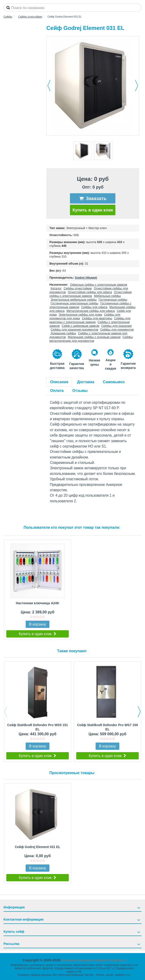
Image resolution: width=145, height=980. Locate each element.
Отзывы (80, 391)
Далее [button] (137, 86)
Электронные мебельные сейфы (74, 300)
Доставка (86, 382)
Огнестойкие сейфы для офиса (90, 292)
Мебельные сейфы (107, 296)
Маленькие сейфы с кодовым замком (94, 337)
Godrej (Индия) (86, 278)
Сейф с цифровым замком (81, 326)
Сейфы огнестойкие (78, 288)
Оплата (57, 391)
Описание (59, 382)
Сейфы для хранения (116, 326)
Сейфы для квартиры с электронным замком (90, 320)
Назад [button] (49, 86)
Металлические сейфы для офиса (91, 311)
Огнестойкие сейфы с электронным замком (91, 294)
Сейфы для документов (117, 330)
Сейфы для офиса (94, 307)
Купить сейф (14, 932)
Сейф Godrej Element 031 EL (37, 847)
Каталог (56, 288)
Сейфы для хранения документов (74, 330)
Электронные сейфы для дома (80, 315)
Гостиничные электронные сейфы (74, 303)
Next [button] (139, 712)
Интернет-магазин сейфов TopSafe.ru (94, 960)
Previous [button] (6, 712)
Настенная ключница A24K (38, 603)
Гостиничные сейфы (113, 300)
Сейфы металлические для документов (91, 339)
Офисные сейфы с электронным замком (99, 285)
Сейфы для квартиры (97, 318)
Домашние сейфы (63, 333)
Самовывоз (114, 382)
